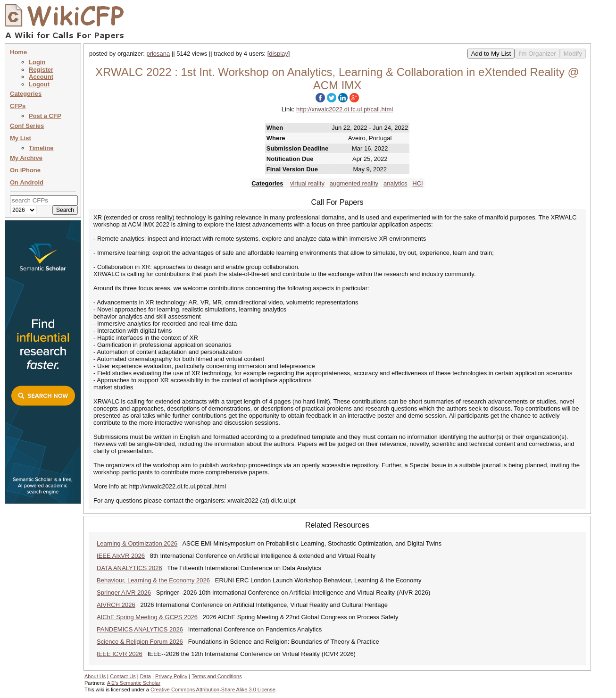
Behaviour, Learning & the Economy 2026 (153, 580)
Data (146, 676)
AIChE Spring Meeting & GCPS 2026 (147, 617)
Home (18, 52)
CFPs (18, 106)
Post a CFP (45, 116)
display (278, 54)
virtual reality (307, 183)
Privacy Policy (171, 676)
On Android (27, 182)
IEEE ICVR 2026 (120, 654)
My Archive (26, 158)
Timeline (41, 148)
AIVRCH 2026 (116, 605)
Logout (39, 84)
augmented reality (354, 183)
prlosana (158, 54)
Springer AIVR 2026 (124, 593)
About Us (95, 676)
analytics (395, 183)
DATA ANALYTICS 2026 (129, 568)
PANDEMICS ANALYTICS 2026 (140, 629)
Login (37, 62)
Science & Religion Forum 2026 (140, 642)
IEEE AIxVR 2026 (121, 556)
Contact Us (123, 676)
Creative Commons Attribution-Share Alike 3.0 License (213, 690)
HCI (417, 183)
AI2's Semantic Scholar (134, 683)
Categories (26, 94)
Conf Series (27, 126)
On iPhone (25, 170)
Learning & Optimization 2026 (137, 543)
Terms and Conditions (216, 676)
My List (21, 138)
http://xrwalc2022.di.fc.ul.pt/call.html (345, 109)
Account (41, 77)
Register (41, 70)
